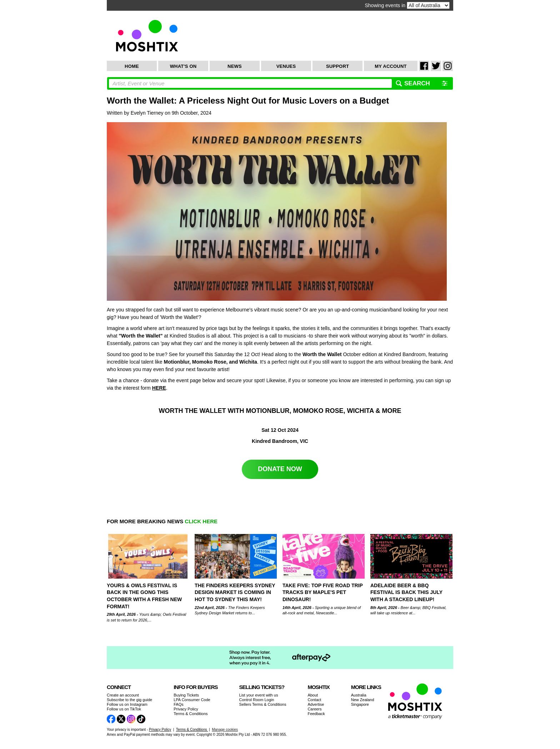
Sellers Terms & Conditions (263, 704)
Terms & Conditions (191, 714)
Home (132, 66)
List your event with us (259, 695)
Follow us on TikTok (124, 709)
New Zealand (363, 700)
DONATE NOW (280, 469)
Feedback (316, 714)
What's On (183, 66)
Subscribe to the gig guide (129, 700)
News (235, 66)
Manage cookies (225, 730)
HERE (159, 388)
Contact (314, 700)
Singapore (360, 704)
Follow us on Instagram (127, 704)
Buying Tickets (186, 695)
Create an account (123, 695)
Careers (314, 709)
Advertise (316, 704)
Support (337, 66)
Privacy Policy (186, 709)
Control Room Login (257, 700)
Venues (286, 66)
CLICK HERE (201, 521)
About (313, 695)
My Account (391, 66)
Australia (359, 695)
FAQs (179, 704)
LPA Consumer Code (192, 700)
